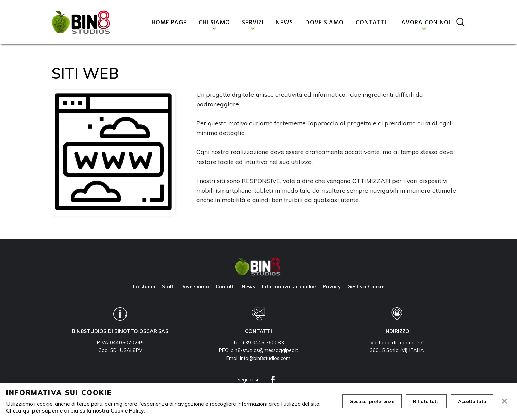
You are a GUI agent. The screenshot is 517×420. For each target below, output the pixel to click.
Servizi (253, 23)
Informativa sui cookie (289, 287)
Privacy (332, 287)
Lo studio (144, 287)
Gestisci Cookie (366, 287)
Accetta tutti (472, 401)
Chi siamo (214, 23)
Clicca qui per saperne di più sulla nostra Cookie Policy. (76, 410)
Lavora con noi (424, 23)
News (284, 23)
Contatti (371, 23)
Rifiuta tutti (426, 401)
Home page (169, 23)
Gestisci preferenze (372, 401)
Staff (168, 287)
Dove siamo (325, 23)
